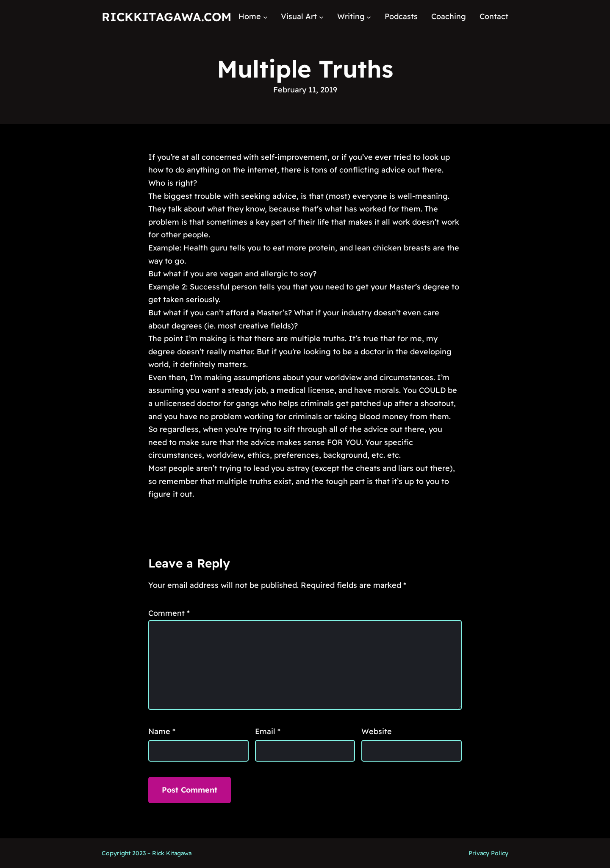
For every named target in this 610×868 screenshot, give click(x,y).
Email (268, 731)
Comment (169, 613)
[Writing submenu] (369, 17)
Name (162, 731)
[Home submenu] (265, 17)
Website (377, 731)
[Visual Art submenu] (321, 17)
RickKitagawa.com (166, 17)
